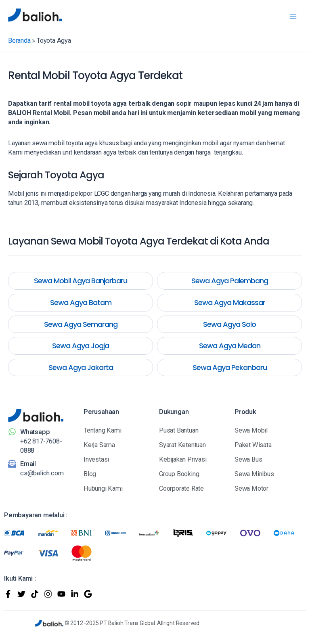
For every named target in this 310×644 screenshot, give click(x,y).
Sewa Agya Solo (229, 324)
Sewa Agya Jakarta (81, 367)
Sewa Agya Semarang (81, 324)
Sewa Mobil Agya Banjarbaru (81, 281)
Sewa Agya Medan (230, 346)
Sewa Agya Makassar (230, 302)
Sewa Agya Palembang (230, 281)
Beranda (19, 41)
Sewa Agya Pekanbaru (230, 367)
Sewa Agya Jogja (81, 346)
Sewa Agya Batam (81, 302)
